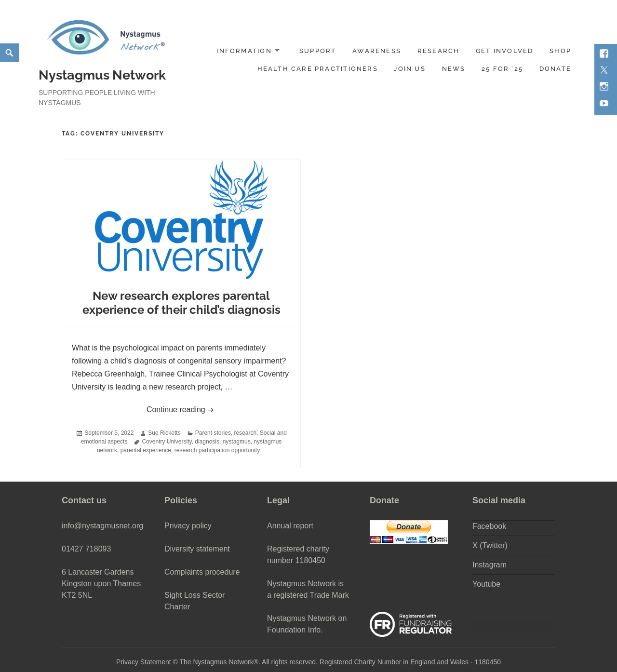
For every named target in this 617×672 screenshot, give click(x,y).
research (245, 433)
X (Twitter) (490, 545)
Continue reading (219, 408)
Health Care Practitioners (318, 69)
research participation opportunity (217, 450)
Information (244, 51)
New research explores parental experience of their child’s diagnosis (181, 303)
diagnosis (207, 442)
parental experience (146, 450)
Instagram (490, 565)
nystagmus (237, 442)
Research (439, 51)
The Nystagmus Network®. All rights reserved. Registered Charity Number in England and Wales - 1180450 (340, 662)
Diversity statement (197, 549)
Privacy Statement (144, 662)
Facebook (489, 526)
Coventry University (167, 442)
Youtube (486, 584)
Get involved (505, 51)
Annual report (290, 526)
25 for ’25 (502, 69)
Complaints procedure (202, 572)
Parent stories (213, 433)
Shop (560, 51)
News (454, 69)
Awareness (377, 51)
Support (318, 51)
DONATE (555, 69)
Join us (409, 69)
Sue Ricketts (164, 433)
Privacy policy (188, 526)
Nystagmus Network (102, 75)
